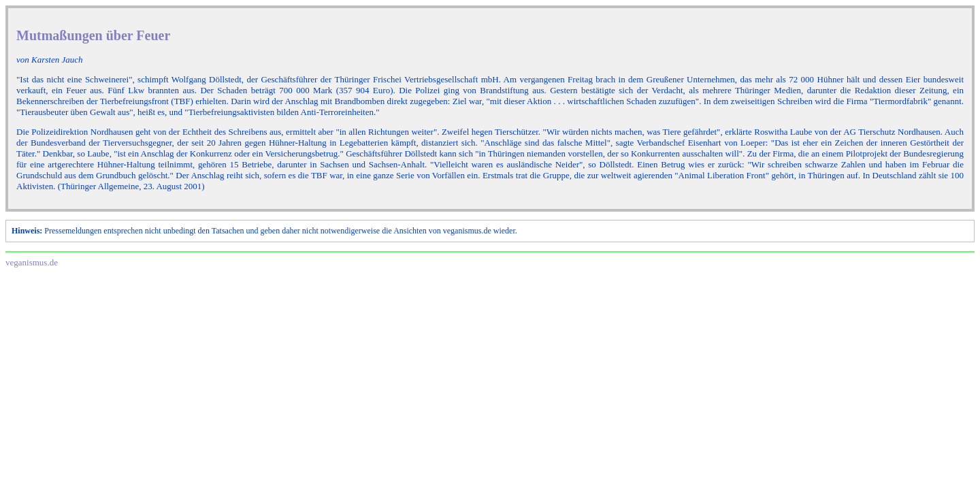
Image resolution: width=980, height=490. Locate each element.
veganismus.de (32, 262)
